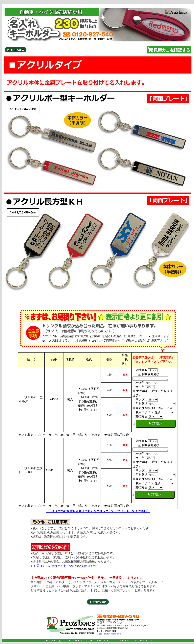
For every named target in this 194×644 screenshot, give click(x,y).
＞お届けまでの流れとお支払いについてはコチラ (63, 567)
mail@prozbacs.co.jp (113, 635)
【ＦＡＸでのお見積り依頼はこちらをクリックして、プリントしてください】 (98, 512)
